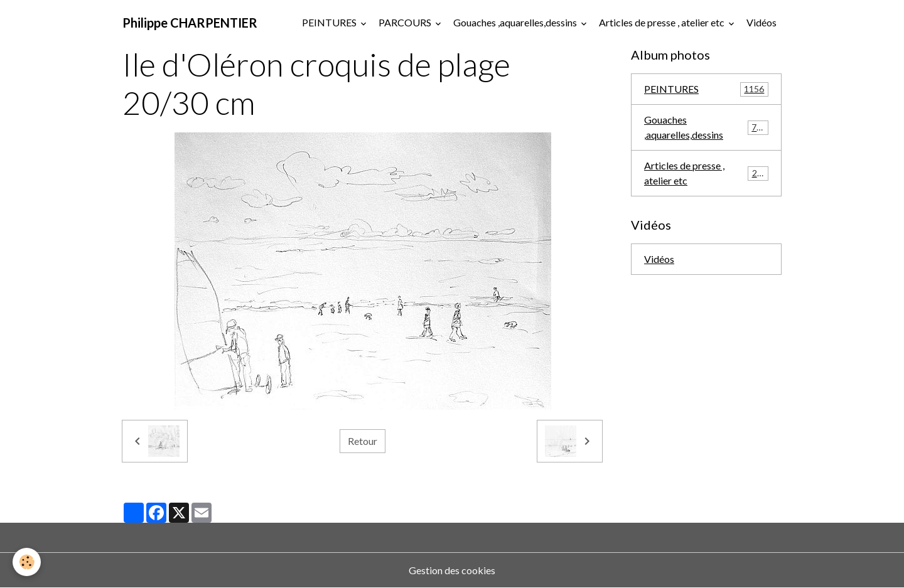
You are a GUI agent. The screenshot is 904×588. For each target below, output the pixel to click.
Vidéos (761, 22)
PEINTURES (330, 22)
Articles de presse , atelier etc (663, 22)
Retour (363, 441)
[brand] (190, 23)
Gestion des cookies (452, 570)
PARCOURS (406, 22)
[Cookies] (27, 562)
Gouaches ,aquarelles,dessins (516, 22)
